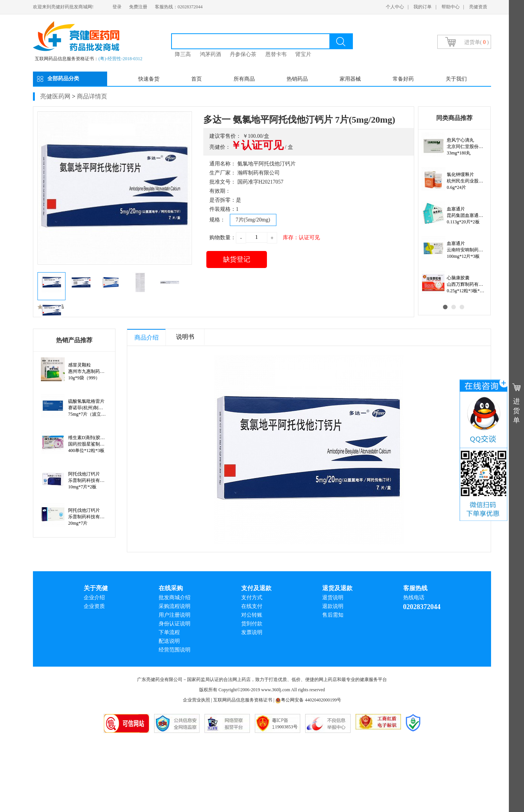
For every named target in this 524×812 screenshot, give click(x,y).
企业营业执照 (196, 700)
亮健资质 (478, 7)
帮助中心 (451, 7)
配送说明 (169, 641)
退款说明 (333, 606)
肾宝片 (303, 54)
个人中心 (395, 7)
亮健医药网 (55, 96)
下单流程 (169, 632)
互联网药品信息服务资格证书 (243, 700)
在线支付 (252, 606)
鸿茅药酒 (211, 54)
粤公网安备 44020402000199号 (308, 700)
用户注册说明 (175, 615)
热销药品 (297, 79)
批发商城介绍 (175, 598)
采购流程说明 (175, 606)
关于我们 (456, 79)
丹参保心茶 (243, 54)
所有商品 (244, 79)
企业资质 (94, 606)
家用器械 (350, 79)
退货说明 (333, 598)
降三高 (183, 54)
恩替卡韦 (276, 54)
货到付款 (252, 624)
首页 (196, 79)
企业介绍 (94, 598)
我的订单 (423, 7)
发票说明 (252, 632)
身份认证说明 (175, 624)
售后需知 (333, 615)
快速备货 (149, 79)
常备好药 (403, 79)
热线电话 (414, 598)
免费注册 (138, 7)
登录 (117, 7)
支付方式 (252, 598)
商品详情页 (92, 96)
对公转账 (252, 615)
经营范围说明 (175, 650)
